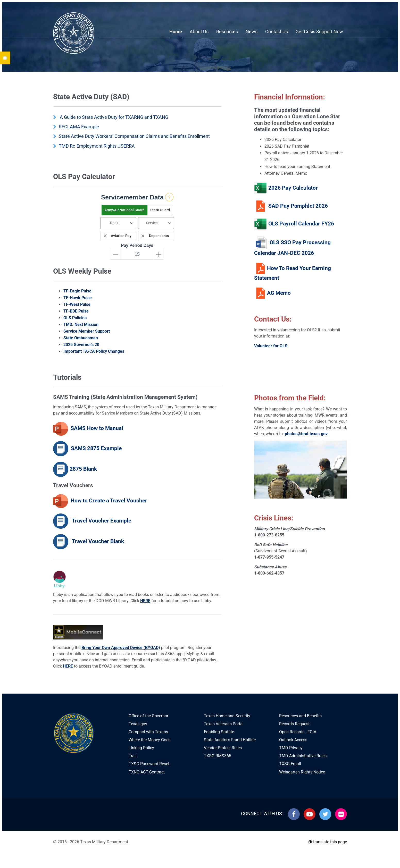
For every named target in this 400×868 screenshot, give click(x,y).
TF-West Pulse (77, 304)
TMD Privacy (291, 748)
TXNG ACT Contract (147, 772)
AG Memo (279, 293)
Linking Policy (141, 748)
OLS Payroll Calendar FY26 (301, 224)
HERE (145, 601)
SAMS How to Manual (96, 428)
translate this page (328, 842)
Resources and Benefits (300, 716)
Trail (133, 756)
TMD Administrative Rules (303, 756)
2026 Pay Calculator (292, 188)
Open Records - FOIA (298, 732)
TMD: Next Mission (81, 325)
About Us (199, 32)
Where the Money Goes (149, 740)
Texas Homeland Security (227, 716)
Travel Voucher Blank (97, 541)
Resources (227, 32)
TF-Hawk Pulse (78, 298)
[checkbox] (118, 236)
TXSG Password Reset (149, 764)
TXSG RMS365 (218, 756)
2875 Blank (83, 469)
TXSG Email (290, 764)
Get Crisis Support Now (319, 32)
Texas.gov (138, 724)
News (252, 32)
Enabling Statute (219, 732)
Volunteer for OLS (271, 346)
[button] (124, 210)
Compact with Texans (148, 732)
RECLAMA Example (79, 127)
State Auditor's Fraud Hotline (230, 740)
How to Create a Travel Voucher (109, 501)
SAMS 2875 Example (96, 448)
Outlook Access (293, 740)
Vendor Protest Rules (223, 748)
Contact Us (277, 32)
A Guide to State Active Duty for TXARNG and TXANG (114, 117)
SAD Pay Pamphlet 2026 (298, 206)
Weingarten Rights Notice (302, 772)
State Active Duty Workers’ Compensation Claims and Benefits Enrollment (134, 136)
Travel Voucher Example (101, 521)
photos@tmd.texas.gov (306, 434)
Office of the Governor (148, 716)
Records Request (294, 724)
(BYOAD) (152, 648)
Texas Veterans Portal (224, 724)
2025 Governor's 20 (81, 345)
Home (176, 32)
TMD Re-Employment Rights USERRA (97, 146)
